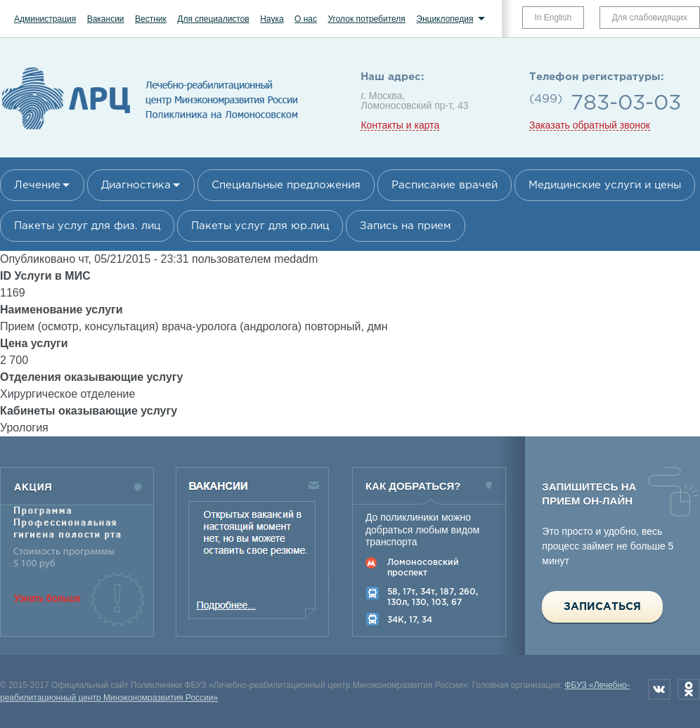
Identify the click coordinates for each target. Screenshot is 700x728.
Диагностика (136, 185)
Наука (272, 19)
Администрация (45, 19)
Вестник (151, 19)
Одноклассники (689, 689)
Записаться (602, 607)
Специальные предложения (286, 185)
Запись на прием (406, 226)
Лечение (37, 185)
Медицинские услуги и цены (605, 185)
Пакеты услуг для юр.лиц (260, 226)
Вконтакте (659, 689)
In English (553, 18)
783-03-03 (626, 104)
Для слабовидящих (650, 18)
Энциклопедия (445, 19)
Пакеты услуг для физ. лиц (87, 226)
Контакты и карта (400, 125)
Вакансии (106, 19)
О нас (306, 19)
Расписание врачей (445, 185)
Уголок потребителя (366, 19)
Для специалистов (213, 19)
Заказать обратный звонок (590, 125)
